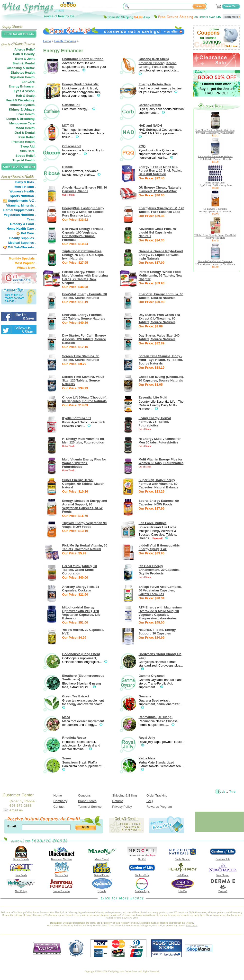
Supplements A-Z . (22, 201)
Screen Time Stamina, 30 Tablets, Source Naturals (81, 358)
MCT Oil (68, 126)
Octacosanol (72, 146)
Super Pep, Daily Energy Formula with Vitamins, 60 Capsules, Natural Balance (158, 484)
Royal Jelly (147, 738)
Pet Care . (28, 233)
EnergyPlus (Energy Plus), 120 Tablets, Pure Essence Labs (162, 210)
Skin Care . (28, 151)
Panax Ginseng (163, 67)
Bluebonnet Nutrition (62, 858)
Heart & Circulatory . (21, 100)
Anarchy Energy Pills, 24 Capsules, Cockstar (81, 589)
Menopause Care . (23, 123)
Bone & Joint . (26, 59)
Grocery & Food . (23, 224)
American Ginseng (152, 63)
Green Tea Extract (76, 696)
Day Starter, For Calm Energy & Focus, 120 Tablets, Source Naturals (84, 339)
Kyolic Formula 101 (77, 418)
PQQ (142, 146)
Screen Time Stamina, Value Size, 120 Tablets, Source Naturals (83, 380)
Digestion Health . (23, 77)
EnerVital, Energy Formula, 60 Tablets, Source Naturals (161, 296)
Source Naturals (21, 858)
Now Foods (21, 874)
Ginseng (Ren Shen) (154, 59)
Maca (66, 717)
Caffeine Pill (71, 105)
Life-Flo (182, 890)
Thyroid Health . (24, 160)
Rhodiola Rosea (74, 738)
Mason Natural (102, 858)
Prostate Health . (24, 142)
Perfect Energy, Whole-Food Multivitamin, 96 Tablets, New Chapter (161, 275)
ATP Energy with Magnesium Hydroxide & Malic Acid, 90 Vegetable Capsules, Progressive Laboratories (160, 613)
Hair (19, 96)
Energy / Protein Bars (155, 84)
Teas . (31, 219)
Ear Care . (29, 82)
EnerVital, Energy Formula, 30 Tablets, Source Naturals (85, 296)
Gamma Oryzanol (152, 676)
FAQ (150, 801)
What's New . (27, 268)
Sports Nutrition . (23, 196)
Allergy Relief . (25, 49)
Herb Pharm (182, 874)
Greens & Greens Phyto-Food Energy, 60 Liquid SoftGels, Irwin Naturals (161, 255)
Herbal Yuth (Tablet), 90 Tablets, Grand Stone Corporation (80, 570)
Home (47, 41)
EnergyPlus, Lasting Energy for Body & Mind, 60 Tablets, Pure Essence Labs (83, 212)
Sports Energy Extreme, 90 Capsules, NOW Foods (159, 503)
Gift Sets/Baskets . (22, 247)
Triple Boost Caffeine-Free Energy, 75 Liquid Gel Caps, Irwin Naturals (83, 255)
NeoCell (142, 858)
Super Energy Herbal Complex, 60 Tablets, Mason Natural (83, 484)
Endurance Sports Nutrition (83, 59)
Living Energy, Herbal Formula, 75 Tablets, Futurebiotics (155, 422)
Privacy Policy (122, 807)
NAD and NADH (150, 126)
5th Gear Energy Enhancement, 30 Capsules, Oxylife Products (160, 570)
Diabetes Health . (24, 73)
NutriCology (21, 890)
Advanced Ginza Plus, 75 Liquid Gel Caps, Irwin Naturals (157, 232)
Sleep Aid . (28, 146)
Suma (67, 758)
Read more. (192, 925)
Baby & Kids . (26, 182)
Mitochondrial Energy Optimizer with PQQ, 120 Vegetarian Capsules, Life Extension (81, 613)
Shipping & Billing (124, 795)
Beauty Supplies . (22, 238)
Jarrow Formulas (62, 890)
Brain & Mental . (24, 63)
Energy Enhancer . (22, 86)
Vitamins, (13, 205)
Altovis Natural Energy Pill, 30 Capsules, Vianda (85, 189)
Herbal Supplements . (20, 210)
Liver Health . (27, 114)
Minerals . (28, 205)
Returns (118, 801)
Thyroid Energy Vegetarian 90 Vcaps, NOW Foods (85, 525)
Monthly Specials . (23, 258)
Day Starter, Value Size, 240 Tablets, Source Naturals (159, 337)
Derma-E (223, 890)
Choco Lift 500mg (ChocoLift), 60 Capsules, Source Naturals (85, 399)
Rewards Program (159, 807)
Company (60, 801)
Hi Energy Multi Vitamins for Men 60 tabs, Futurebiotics (160, 441)
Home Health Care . (21, 229)
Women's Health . (23, 191)
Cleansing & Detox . (21, 68)
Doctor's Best (62, 874)
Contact (59, 807)
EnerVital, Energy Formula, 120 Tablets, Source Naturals (84, 317)
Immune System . (23, 105)
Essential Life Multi (153, 397)
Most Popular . (26, 263)
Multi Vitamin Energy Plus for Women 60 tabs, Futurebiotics (161, 461)
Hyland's (102, 890)
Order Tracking (157, 795)
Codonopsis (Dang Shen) (81, 654)
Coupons (84, 795)
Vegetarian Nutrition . (20, 215)
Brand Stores (87, 801)
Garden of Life (223, 858)
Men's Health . (25, 187)
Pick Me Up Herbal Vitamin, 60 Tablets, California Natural (85, 547)
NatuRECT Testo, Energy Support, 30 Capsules (157, 632)
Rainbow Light (142, 890)
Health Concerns (65, 41)
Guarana (145, 696)
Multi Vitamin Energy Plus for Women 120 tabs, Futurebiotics (84, 463)
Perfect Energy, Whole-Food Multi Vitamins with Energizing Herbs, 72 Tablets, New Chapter (85, 277)
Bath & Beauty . (25, 54)
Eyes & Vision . (25, 91)
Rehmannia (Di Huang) (156, 717)
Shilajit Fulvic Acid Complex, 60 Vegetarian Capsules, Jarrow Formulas (160, 590)
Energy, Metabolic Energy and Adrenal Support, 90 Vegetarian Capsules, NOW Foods (85, 506)
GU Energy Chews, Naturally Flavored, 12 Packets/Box (160, 189)
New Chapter (223, 874)
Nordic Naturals (182, 858)
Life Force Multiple (153, 523)
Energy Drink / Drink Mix (81, 84)
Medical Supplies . (22, 243)
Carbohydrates (150, 105)
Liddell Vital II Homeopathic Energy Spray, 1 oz (159, 547)
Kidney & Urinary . (23, 109)
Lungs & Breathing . (21, 119)
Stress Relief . (26, 156)
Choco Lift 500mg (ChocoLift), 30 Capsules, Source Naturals (161, 379)
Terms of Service (90, 807)
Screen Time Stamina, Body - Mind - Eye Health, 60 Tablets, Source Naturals (161, 360)
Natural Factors (102, 874)
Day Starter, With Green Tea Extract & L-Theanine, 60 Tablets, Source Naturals (159, 318)
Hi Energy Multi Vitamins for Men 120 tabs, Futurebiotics (83, 441)
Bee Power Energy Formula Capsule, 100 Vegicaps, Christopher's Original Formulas (83, 234)
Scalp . (31, 96)
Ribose (68, 167)
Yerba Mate (147, 758)
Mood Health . (26, 128)
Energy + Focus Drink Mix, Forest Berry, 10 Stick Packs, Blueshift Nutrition (160, 170)
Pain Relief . (27, 137)
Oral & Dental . (26, 133)
